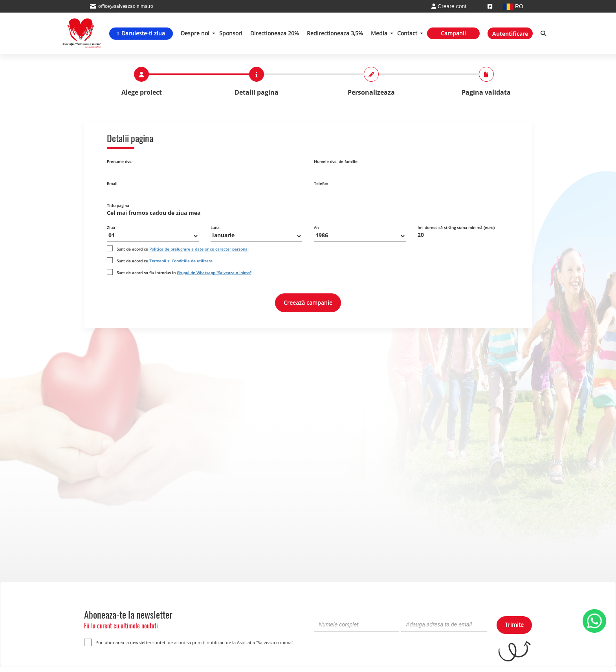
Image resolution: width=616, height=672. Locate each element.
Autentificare (510, 34)
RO (513, 6)
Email (112, 183)
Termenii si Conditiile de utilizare (181, 261)
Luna (215, 227)
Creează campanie (308, 303)
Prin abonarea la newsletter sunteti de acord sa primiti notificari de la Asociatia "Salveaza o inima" (189, 642)
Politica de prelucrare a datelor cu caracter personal (199, 249)
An (316, 227)
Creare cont (449, 6)
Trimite (514, 625)
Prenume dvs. (120, 161)
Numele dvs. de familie (336, 161)
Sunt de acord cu (183, 249)
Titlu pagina (118, 205)
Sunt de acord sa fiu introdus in (184, 273)
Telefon (321, 183)
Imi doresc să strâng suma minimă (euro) (456, 227)
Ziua (111, 227)
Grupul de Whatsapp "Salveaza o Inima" (214, 273)
